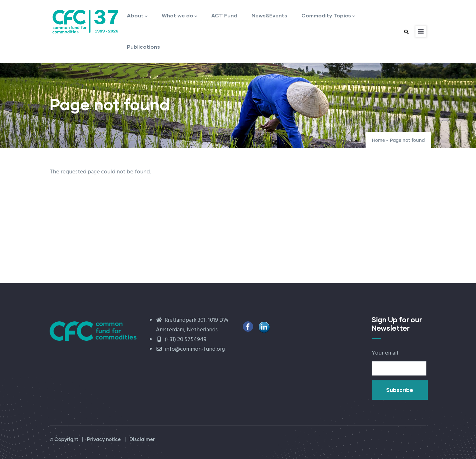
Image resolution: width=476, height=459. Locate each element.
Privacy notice (104, 439)
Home (378, 141)
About (137, 16)
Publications (143, 47)
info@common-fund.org (190, 349)
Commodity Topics (328, 16)
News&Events (269, 15)
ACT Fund (224, 15)
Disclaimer (142, 439)
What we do (179, 16)
